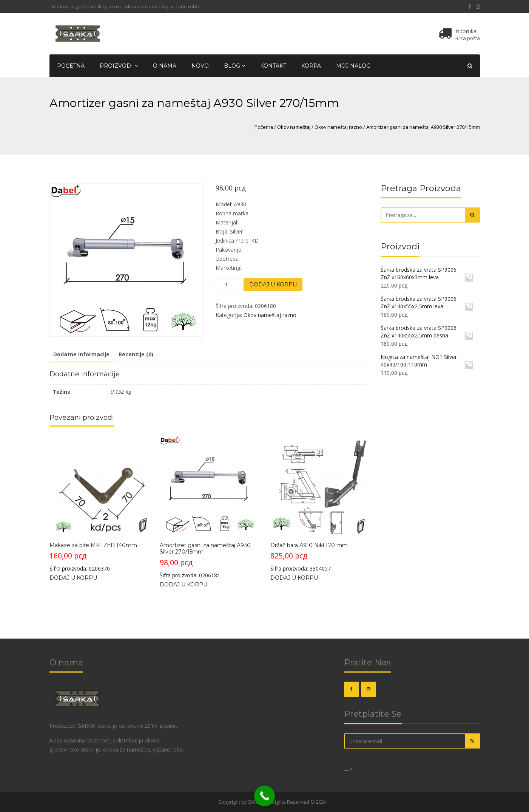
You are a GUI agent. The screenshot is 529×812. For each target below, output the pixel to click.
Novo (200, 66)
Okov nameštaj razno (338, 127)
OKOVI (210, 802)
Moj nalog (353, 66)
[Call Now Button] (264, 796)
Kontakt (273, 66)
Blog (234, 66)
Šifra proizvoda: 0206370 (99, 504)
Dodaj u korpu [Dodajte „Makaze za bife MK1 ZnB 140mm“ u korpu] (73, 578)
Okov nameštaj (294, 127)
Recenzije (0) (136, 354)
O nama (165, 66)
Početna (71, 66)
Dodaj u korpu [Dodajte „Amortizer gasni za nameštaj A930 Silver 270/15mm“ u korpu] (184, 585)
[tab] (81, 355)
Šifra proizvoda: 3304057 (320, 504)
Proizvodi (119, 66)
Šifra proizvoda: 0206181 (209, 507)
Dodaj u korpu (273, 285)
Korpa (311, 66)
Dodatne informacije (81, 354)
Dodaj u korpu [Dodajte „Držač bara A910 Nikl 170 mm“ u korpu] (294, 578)
